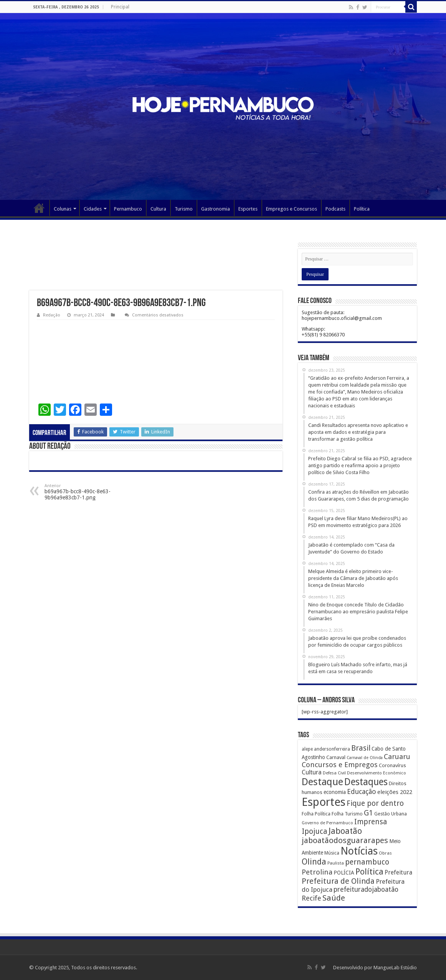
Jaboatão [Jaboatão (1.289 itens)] (345, 831)
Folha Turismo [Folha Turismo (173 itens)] (347, 814)
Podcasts (335, 209)
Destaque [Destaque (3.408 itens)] (322, 782)
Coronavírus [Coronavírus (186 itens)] (392, 765)
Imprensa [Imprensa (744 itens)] (371, 822)
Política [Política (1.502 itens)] (369, 871)
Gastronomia (216, 209)
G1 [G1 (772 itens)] (368, 813)
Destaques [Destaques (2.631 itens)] (366, 782)
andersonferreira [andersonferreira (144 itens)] (332, 749)
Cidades (93, 209)
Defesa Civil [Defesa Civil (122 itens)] (334, 773)
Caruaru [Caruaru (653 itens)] (397, 757)
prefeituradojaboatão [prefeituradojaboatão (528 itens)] (366, 889)
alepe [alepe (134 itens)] (307, 749)
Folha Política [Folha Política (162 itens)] (316, 814)
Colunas (63, 209)
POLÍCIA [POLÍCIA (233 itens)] (344, 873)
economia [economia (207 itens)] (335, 792)
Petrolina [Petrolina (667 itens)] (317, 872)
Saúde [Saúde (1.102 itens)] (334, 898)
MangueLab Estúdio (395, 968)
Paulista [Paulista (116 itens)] (336, 863)
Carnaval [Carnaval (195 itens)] (336, 757)
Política (362, 209)
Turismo (184, 209)
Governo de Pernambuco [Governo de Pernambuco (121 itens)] (327, 823)
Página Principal (39, 208)
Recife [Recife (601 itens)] (311, 898)
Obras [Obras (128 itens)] (385, 853)
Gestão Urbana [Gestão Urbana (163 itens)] (391, 814)
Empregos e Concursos (292, 209)
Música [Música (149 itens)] (332, 853)
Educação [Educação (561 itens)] (362, 791)
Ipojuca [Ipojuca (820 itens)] (315, 831)
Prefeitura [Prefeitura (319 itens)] (398, 873)
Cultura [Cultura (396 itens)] (312, 772)
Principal (120, 7)
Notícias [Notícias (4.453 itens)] (359, 851)
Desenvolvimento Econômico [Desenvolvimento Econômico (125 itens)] (377, 773)
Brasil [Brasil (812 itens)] (361, 748)
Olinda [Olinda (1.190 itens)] (314, 862)
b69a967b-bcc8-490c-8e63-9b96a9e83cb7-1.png (84, 492)
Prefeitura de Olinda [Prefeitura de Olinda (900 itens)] (338, 881)
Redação (52, 315)
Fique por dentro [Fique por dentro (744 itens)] (375, 803)
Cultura (158, 209)
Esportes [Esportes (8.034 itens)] (324, 802)
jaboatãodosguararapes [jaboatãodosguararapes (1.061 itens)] (345, 840)
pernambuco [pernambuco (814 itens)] (367, 862)
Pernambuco (128, 209)
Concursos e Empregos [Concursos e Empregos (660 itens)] (340, 765)
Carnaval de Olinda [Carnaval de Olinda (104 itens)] (365, 758)
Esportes (248, 209)
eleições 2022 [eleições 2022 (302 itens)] (395, 792)
